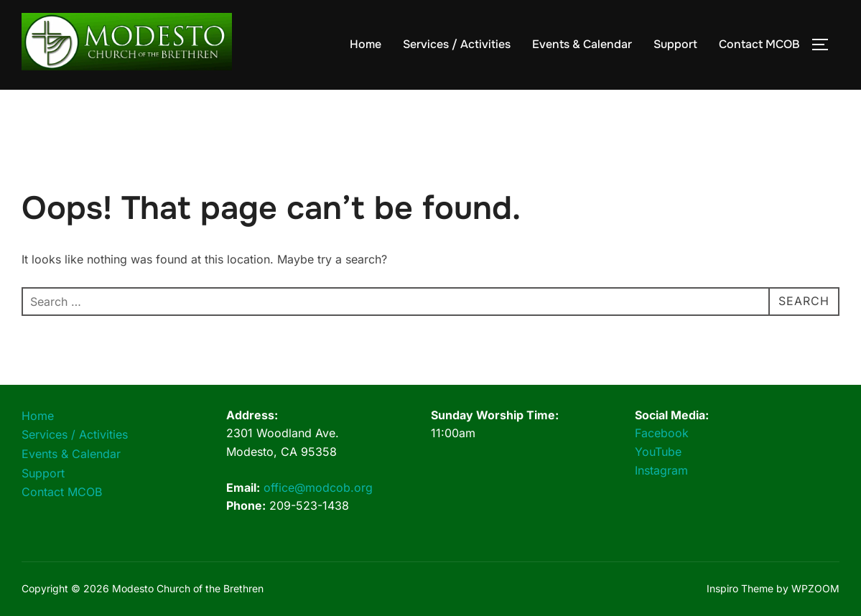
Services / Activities (457, 44)
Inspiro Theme (740, 588)
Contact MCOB (759, 44)
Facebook (662, 433)
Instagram (661, 470)
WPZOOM (815, 588)
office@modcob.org (318, 487)
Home (366, 44)
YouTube (658, 452)
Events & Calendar (582, 44)
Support (675, 44)
